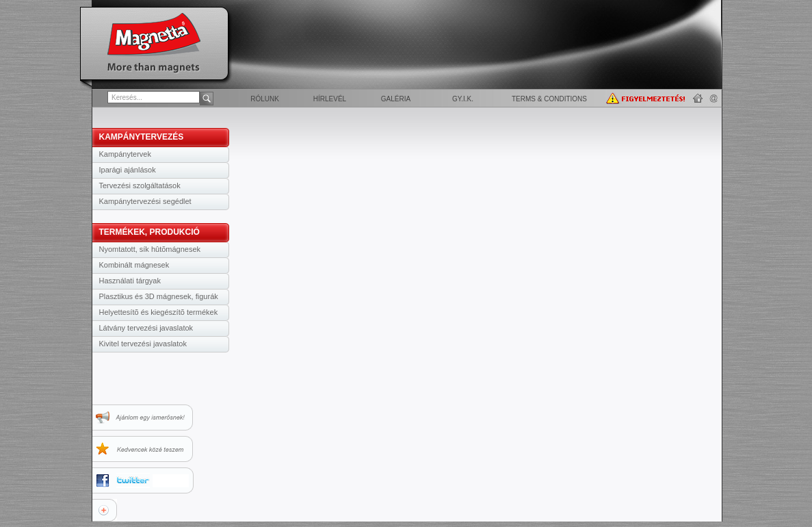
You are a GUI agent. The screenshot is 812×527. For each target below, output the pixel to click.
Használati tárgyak (130, 281)
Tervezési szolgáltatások (140, 185)
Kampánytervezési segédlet (145, 201)
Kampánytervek (125, 154)
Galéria (396, 99)
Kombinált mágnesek (134, 265)
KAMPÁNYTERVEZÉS (142, 137)
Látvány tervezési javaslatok (146, 328)
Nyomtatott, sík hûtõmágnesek (150, 249)
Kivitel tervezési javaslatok (143, 344)
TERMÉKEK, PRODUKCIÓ (149, 232)
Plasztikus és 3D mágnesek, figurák (159, 296)
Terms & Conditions (549, 99)
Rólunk (265, 99)
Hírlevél (330, 99)
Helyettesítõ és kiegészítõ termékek (159, 312)
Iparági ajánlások (128, 170)
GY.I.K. (463, 99)
